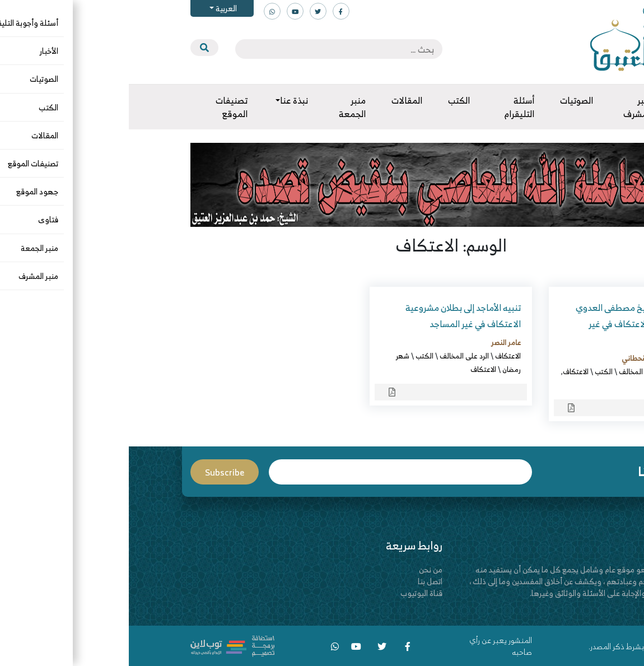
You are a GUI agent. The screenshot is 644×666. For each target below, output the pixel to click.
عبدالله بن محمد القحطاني (532, 358)
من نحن (302, 569)
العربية (97, 8)
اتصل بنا (301, 581)
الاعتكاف (558, 371)
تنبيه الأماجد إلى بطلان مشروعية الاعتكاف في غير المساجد (334, 316)
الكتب (475, 371)
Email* (272, 472)
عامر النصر (377, 342)
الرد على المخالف (515, 371)
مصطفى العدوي (547, 385)
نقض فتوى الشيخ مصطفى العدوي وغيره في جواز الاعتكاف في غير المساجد (509, 324)
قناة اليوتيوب (293, 593)
